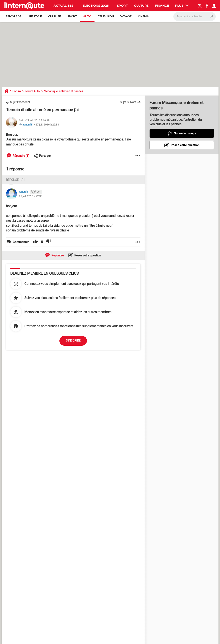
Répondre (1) (21, 156)
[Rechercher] (195, 17)
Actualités (63, 6)
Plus (182, 6)
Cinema (143, 16)
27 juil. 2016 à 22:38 (47, 125)
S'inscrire (73, 340)
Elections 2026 (96, 6)
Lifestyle (35, 16)
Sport (122, 6)
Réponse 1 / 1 (15, 180)
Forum (17, 91)
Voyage (126, 16)
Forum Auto (32, 91)
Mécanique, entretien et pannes (63, 91)
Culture (141, 6)
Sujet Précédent (20, 102)
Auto (87, 16)
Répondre (57, 255)
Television (106, 16)
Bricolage (13, 16)
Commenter (21, 242)
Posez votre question (87, 255)
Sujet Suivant (128, 102)
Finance (162, 6)
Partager (42, 156)
